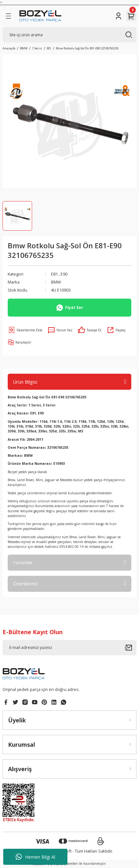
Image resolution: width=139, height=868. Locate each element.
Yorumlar (23, 562)
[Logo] (40, 16)
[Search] (69, 35)
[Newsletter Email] (69, 648)
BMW (56, 282)
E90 (64, 274)
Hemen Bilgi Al (35, 857)
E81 (54, 274)
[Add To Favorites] (25, 330)
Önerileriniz (25, 583)
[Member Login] (118, 16)
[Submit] (131, 648)
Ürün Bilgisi (25, 382)
